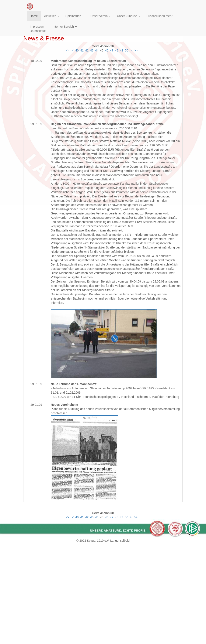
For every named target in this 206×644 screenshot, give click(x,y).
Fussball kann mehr (160, 16)
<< (68, 50)
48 (117, 50)
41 (82, 50)
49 (122, 50)
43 (92, 50)
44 (97, 50)
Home (34, 16)
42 (87, 50)
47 (112, 50)
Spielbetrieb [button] (75, 16)
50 (127, 50)
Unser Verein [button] (100, 16)
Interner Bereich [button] (65, 27)
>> (136, 50)
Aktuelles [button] (52, 16)
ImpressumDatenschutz (38, 29)
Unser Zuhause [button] (129, 16)
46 (107, 50)
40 (77, 50)
